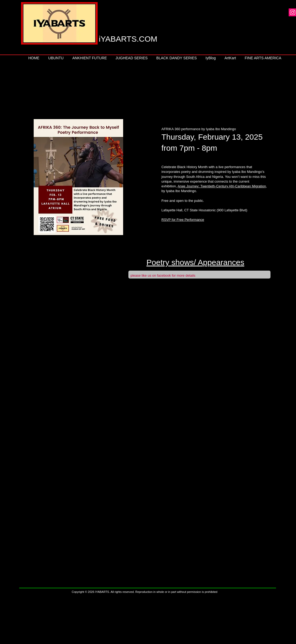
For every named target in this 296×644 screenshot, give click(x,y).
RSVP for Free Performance (183, 220)
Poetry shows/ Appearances (195, 262)
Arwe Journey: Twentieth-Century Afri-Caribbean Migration (222, 186)
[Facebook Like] (231, 277)
